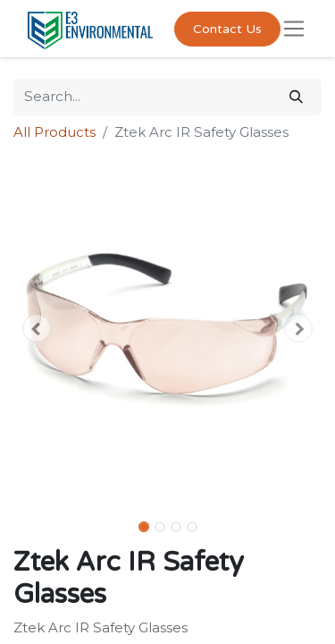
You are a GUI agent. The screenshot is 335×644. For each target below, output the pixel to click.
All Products (54, 132)
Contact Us (227, 29)
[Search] (296, 97)
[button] (37, 328)
